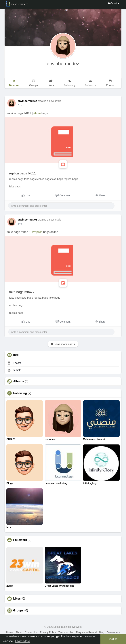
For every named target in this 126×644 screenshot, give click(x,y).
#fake (37, 113)
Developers (113, 632)
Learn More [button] (22, 641)
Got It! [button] (113, 639)
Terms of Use (66, 632)
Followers (20, 540)
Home (10, 632)
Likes (17, 599)
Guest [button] (114, 3)
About (19, 632)
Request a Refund (86, 632)
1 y (19, 105)
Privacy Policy (48, 632)
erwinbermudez (63, 64)
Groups (18, 611)
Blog (102, 632)
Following (20, 393)
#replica (37, 232)
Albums (19, 381)
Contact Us (31, 632)
